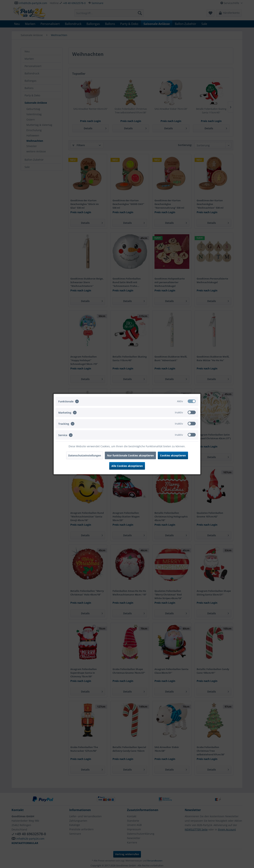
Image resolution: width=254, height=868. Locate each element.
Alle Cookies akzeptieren (127, 466)
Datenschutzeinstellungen (85, 455)
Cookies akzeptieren (173, 455)
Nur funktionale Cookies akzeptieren (130, 455)
